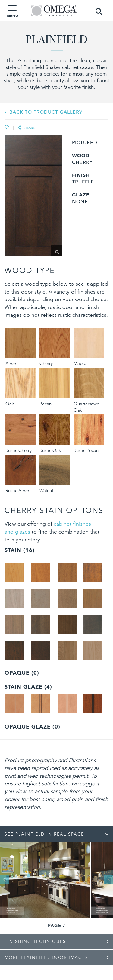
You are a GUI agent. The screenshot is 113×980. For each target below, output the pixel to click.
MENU (12, 11)
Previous (5, 880)
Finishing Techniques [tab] (35, 941)
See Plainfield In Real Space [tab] (44, 834)
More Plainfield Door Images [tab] (46, 957)
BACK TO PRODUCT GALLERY (46, 112)
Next (108, 880)
